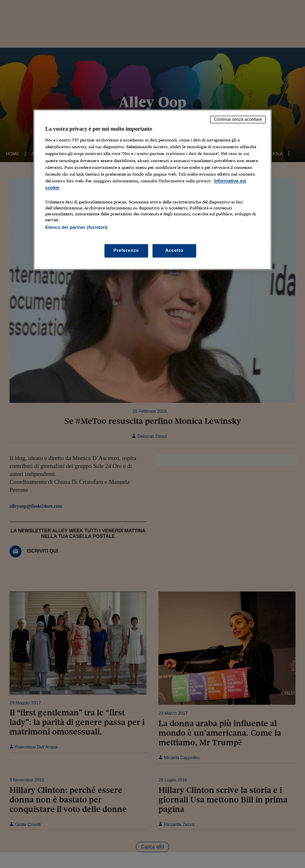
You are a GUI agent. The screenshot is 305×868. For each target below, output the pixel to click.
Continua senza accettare (238, 119)
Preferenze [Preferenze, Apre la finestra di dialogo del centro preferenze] (126, 251)
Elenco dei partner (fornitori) (76, 227)
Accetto (174, 251)
